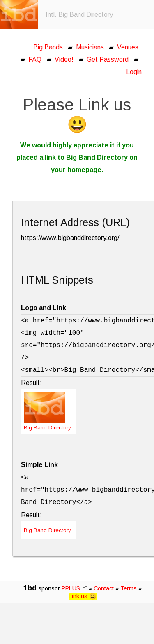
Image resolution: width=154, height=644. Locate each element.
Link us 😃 (83, 596)
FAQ (35, 59)
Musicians (90, 47)
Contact (104, 588)
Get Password (108, 59)
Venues (128, 47)
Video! (64, 59)
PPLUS (74, 588)
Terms (129, 588)
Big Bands (48, 47)
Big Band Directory (47, 530)
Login (134, 72)
